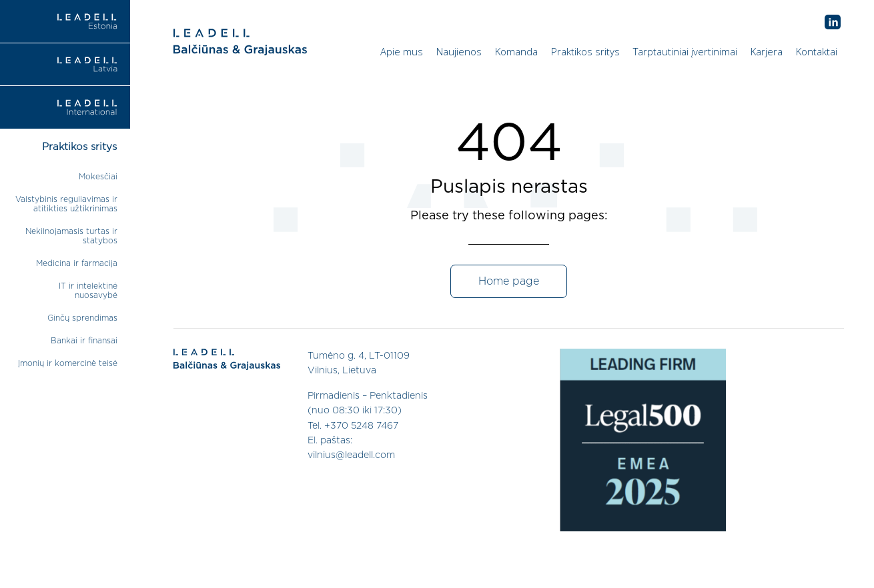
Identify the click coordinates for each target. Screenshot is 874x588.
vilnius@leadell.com (351, 455)
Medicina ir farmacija (77, 263)
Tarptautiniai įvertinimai (685, 51)
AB (833, 23)
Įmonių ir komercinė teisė (68, 363)
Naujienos (459, 51)
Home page (509, 281)
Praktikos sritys (585, 51)
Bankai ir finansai (84, 341)
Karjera (767, 51)
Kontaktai (817, 51)
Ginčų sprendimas (82, 318)
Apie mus (402, 51)
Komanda (516, 51)
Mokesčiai (98, 177)
